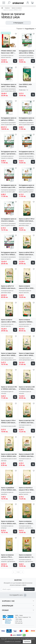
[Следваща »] (22, 572)
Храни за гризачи (17, 8)
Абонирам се (29, 589)
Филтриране (18, 23)
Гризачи (7, 8)
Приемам (27, 642)
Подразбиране (30, 29)
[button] (18, 601)
